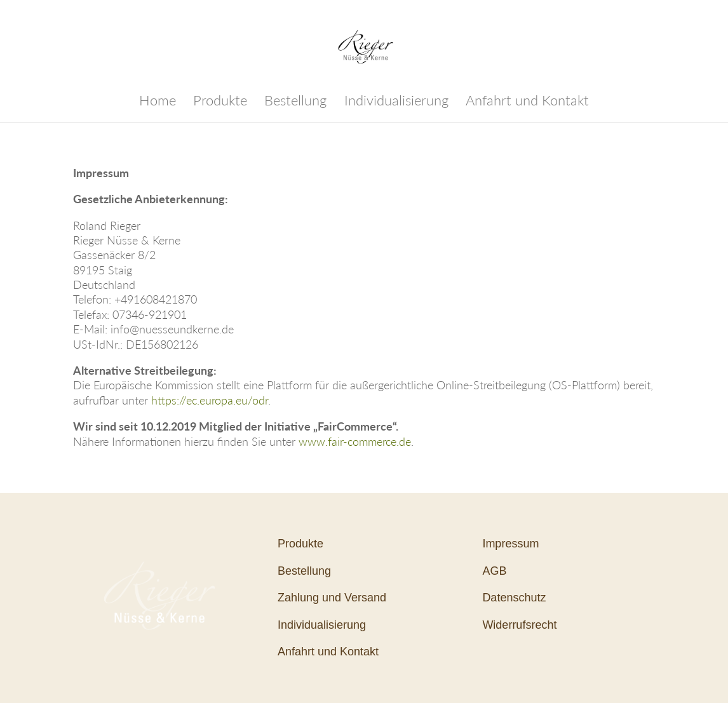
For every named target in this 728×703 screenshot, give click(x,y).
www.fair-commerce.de (355, 441)
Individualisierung (396, 102)
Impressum (510, 544)
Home (158, 102)
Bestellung (295, 102)
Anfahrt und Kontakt (527, 102)
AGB (494, 571)
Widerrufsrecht (519, 625)
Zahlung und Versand (332, 598)
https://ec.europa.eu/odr (210, 400)
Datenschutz (514, 598)
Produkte (220, 102)
